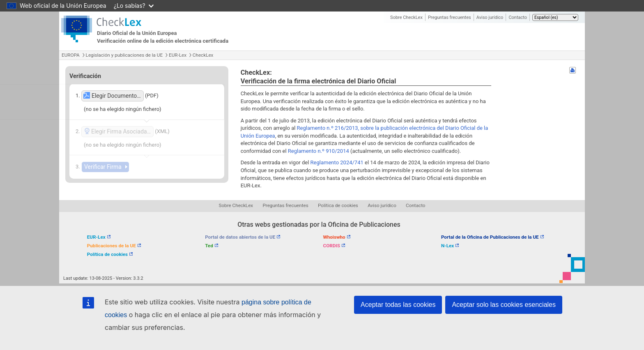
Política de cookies (338, 205)
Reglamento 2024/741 (337, 162)
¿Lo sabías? (134, 6)
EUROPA (71, 55)
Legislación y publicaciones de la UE (124, 55)
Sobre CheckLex (406, 17)
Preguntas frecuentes (450, 17)
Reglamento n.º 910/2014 (319, 151)
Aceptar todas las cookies (398, 305)
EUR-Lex (178, 55)
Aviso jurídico (490, 17)
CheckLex (203, 55)
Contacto (518, 17)
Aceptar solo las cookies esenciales (504, 305)
